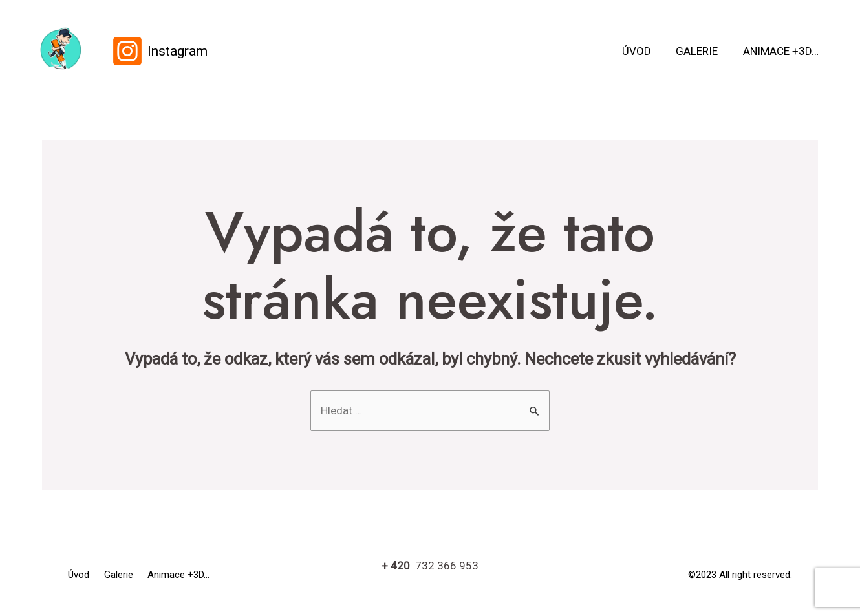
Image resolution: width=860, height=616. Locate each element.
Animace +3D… (782, 51)
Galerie (701, 51)
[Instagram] (159, 51)
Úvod (644, 51)
